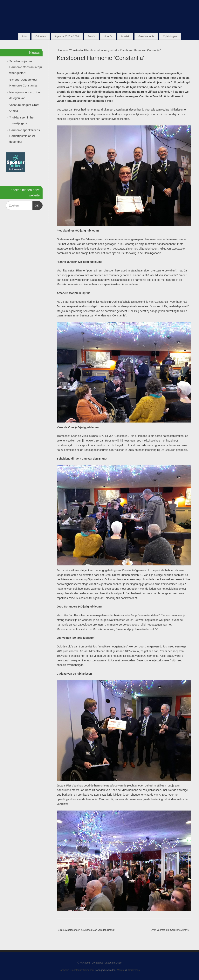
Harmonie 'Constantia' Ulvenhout (77, 50)
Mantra (121, 970)
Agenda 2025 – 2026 (67, 36)
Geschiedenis (146, 36)
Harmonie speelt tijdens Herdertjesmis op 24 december (25, 136)
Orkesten (41, 36)
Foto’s (91, 36)
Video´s (108, 36)
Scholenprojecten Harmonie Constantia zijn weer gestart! (26, 67)
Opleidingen (170, 36)
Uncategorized (108, 50)
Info (24, 36)
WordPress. (134, 970)
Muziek (125, 36)
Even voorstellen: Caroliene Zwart (170, 930)
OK (36, 205)
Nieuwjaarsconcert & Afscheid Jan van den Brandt (86, 930)
